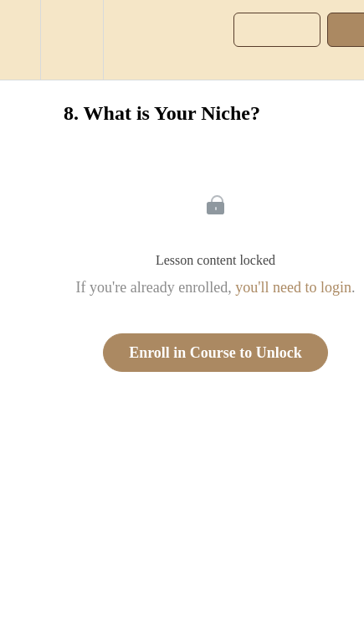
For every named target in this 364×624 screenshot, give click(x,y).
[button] (20, 40)
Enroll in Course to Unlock (215, 353)
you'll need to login (293, 287)
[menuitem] (72, 40)
